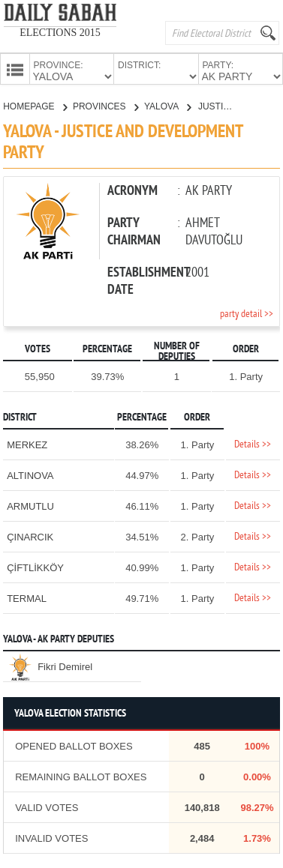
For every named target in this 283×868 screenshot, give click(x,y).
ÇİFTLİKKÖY (35, 566)
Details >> (253, 443)
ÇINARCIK (30, 536)
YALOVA (167, 105)
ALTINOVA (30, 474)
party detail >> (247, 313)
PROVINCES (105, 105)
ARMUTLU (30, 505)
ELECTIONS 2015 (60, 33)
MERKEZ (27, 443)
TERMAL (27, 597)
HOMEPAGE (35, 105)
